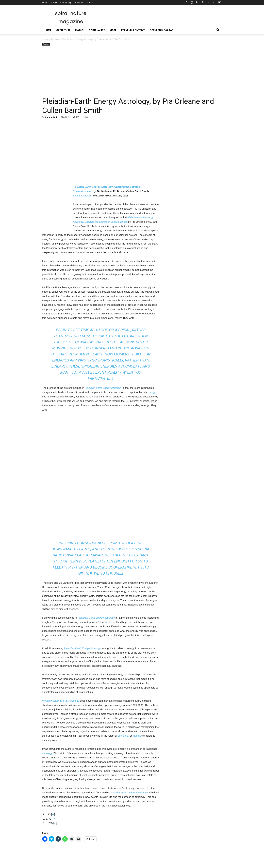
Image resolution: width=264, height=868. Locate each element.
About (45, 2)
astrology (47, 753)
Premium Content (133, 30)
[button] (218, 30)
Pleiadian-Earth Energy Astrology (103, 388)
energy (151, 392)
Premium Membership (61, 2)
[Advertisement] (132, 72)
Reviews (55, 39)
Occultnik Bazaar (161, 30)
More (113, 30)
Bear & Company (82, 196)
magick (137, 736)
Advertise (79, 2)
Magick (80, 30)
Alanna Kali (51, 117)
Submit (90, 2)
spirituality (123, 736)
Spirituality (97, 30)
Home (48, 30)
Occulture (63, 30)
